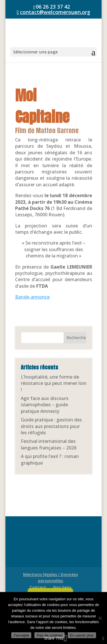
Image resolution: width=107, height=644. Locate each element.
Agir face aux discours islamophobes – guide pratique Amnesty (45, 405)
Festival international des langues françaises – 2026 (49, 444)
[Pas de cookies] (100, 618)
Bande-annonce (32, 297)
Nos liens (62, 587)
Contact (38, 587)
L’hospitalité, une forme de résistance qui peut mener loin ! (54, 383)
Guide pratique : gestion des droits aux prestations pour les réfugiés (51, 426)
